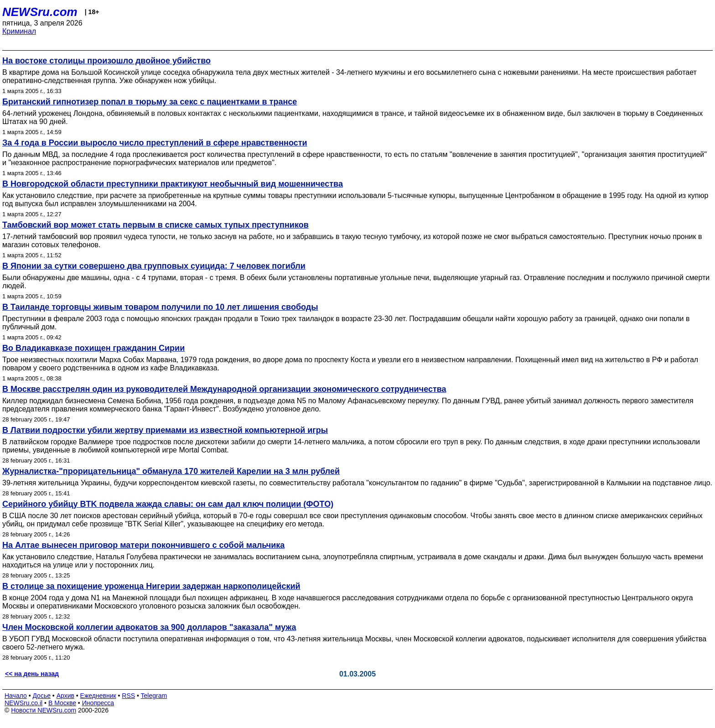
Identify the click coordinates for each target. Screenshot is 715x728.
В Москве (62, 703)
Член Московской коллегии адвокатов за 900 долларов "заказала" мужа (149, 627)
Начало (16, 696)
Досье (41, 696)
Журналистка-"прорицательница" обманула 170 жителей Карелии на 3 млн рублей (171, 471)
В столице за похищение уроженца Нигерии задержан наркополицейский (151, 586)
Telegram (154, 696)
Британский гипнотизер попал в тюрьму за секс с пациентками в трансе (150, 102)
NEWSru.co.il (23, 703)
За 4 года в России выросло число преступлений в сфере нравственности (155, 143)
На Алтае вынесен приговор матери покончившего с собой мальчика (143, 545)
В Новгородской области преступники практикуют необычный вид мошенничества (173, 184)
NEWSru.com (40, 12)
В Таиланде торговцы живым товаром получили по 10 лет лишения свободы (160, 307)
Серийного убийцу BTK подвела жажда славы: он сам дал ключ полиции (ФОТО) (168, 504)
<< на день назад (32, 674)
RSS (128, 696)
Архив (65, 696)
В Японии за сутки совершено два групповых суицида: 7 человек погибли (154, 266)
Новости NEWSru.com (44, 710)
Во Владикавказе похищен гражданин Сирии (93, 348)
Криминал (19, 31)
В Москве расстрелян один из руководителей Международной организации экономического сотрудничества (224, 389)
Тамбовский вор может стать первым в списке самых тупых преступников (155, 225)
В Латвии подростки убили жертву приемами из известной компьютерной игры (165, 430)
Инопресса (98, 703)
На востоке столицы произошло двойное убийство (106, 61)
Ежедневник (98, 696)
